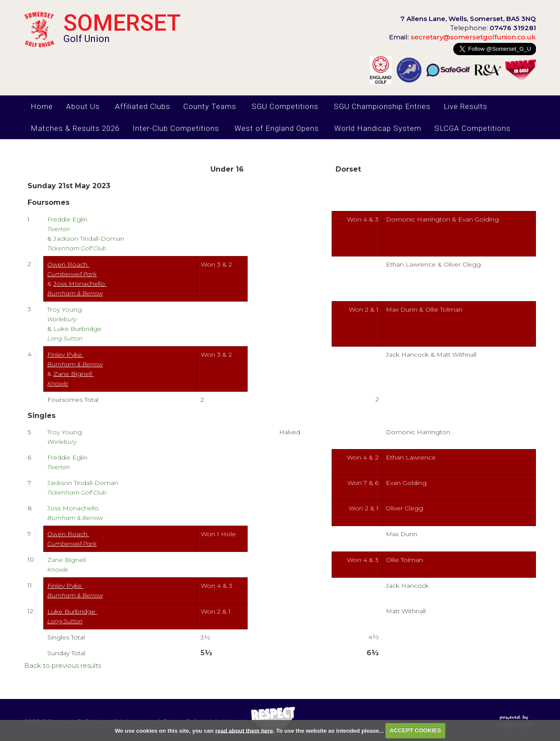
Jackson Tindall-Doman (84, 487)
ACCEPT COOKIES (415, 730)
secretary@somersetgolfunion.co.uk (462, 37)
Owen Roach (72, 269)
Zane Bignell (67, 564)
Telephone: (493, 28)
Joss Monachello (75, 513)
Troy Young (65, 314)
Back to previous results (63, 665)
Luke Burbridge (72, 616)
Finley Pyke (75, 359)
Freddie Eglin (68, 224)
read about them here (244, 730)
